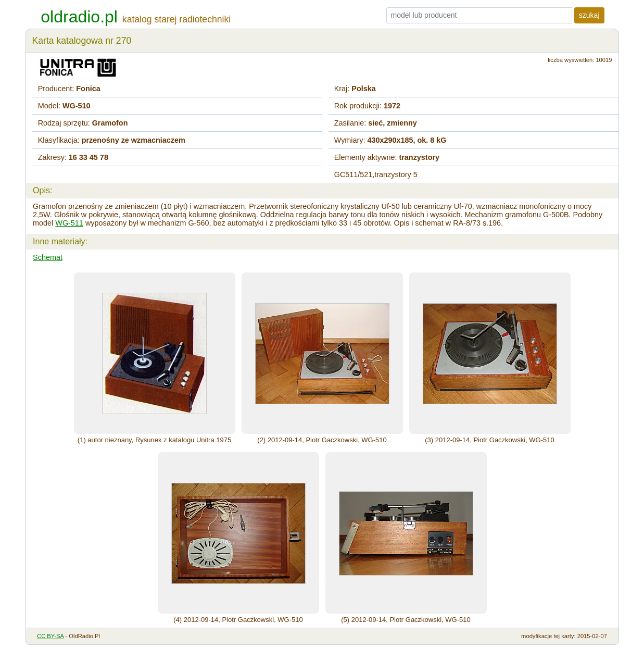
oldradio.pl (79, 17)
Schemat (48, 257)
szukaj (589, 15)
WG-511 (69, 223)
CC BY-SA (50, 636)
